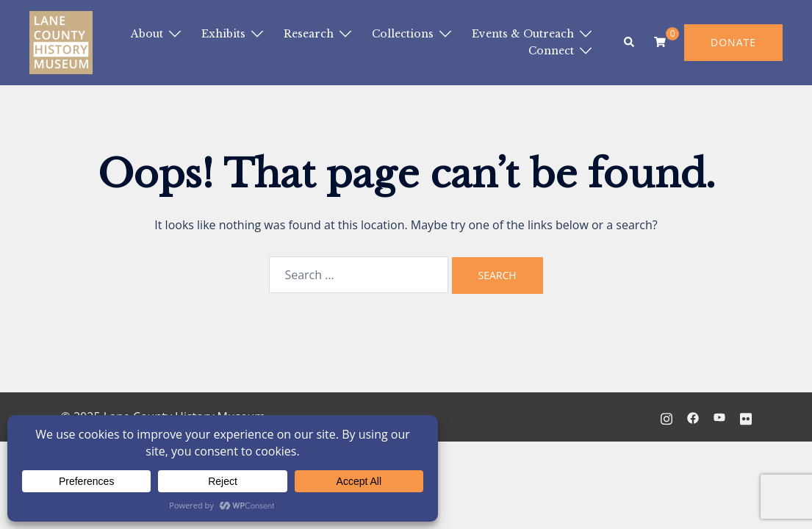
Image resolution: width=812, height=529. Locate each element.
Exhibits (223, 34)
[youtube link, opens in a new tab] (719, 417)
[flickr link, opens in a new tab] (746, 417)
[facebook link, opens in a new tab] (693, 417)
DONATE (733, 42)
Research (309, 34)
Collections (403, 34)
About (147, 34)
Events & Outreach (523, 34)
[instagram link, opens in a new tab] (667, 417)
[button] (630, 43)
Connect (551, 51)
